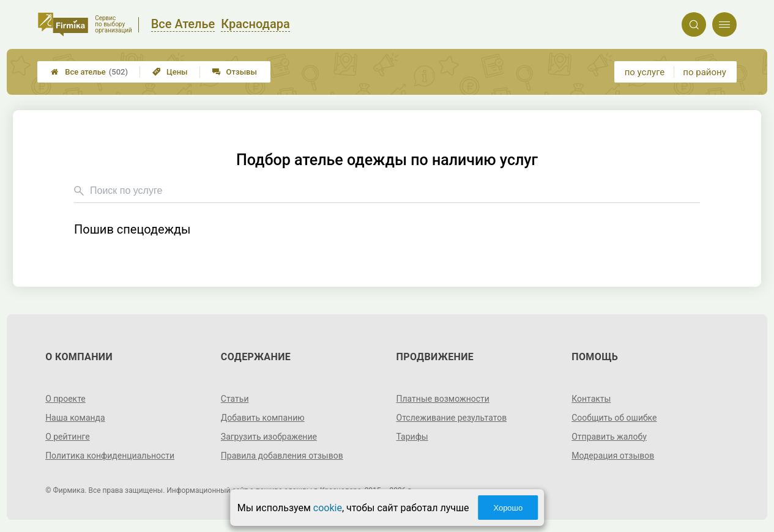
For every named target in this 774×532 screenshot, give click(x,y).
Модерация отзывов (613, 456)
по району (704, 72)
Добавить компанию (263, 418)
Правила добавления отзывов (282, 456)
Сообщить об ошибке (614, 418)
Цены (170, 72)
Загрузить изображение (269, 437)
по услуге (645, 72)
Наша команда (75, 418)
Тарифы (412, 437)
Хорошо (508, 508)
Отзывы (235, 72)
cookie (328, 508)
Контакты (591, 399)
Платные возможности (443, 399)
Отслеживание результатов (452, 418)
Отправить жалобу (609, 437)
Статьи (235, 399)
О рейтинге (68, 437)
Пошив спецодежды (132, 230)
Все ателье (89, 72)
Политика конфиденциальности (110, 456)
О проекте (65, 399)
